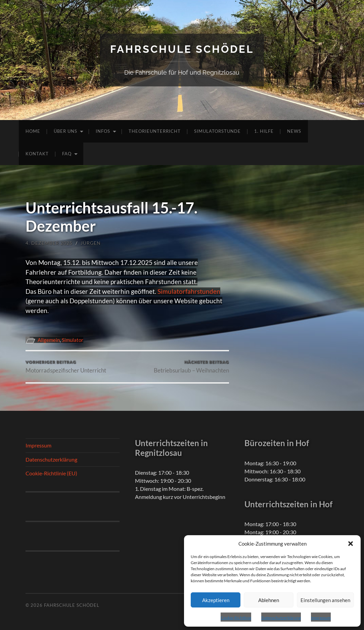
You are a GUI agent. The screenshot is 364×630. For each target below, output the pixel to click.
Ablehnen (269, 600)
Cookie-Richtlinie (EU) (51, 473)
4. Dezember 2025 (49, 243)
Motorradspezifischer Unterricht (66, 367)
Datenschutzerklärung (281, 618)
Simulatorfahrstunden (189, 291)
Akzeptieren (216, 600)
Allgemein (49, 340)
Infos (103, 131)
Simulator (73, 340)
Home (33, 131)
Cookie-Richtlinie (236, 618)
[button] (351, 544)
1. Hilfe (264, 131)
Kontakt (37, 154)
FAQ (67, 154)
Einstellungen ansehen (325, 600)
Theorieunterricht (155, 131)
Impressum (321, 618)
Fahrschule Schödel (182, 49)
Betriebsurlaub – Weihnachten (191, 367)
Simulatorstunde (217, 131)
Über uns (65, 131)
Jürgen (91, 243)
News (294, 131)
